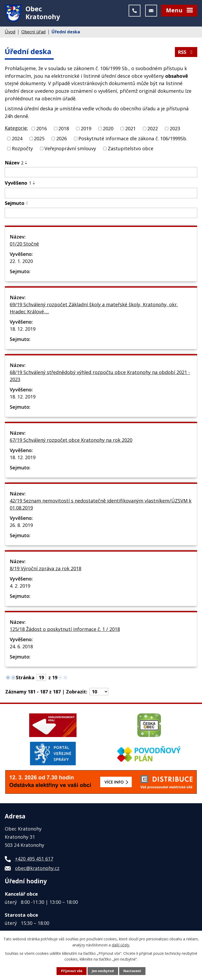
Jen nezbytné (103, 971)
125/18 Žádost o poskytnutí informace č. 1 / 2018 (65, 629)
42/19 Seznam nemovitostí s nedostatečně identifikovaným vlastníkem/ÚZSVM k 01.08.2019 (101, 504)
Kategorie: (16, 128)
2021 (130, 128)
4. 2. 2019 (20, 586)
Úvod (10, 32)
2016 (42, 128)
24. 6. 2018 (21, 646)
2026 (62, 138)
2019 (86, 128)
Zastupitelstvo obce (131, 148)
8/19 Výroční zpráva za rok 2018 (46, 568)
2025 (39, 138)
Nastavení (132, 971)
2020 (108, 128)
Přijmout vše (72, 971)
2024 (17, 138)
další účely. (121, 945)
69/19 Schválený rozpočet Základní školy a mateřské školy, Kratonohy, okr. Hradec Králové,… (94, 308)
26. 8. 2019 (21, 525)
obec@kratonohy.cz (37, 868)
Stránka (25, 677)
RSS (186, 52)
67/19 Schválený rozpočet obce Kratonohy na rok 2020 (71, 440)
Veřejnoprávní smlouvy (70, 148)
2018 (64, 128)
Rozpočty (22, 148)
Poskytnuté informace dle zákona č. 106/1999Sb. (133, 138)
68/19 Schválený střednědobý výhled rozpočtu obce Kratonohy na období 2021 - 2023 (100, 376)
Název (14, 163)
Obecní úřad (33, 32)
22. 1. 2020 (21, 261)
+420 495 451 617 (34, 859)
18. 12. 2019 (23, 329)
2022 (153, 128)
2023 (175, 128)
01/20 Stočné (24, 244)
